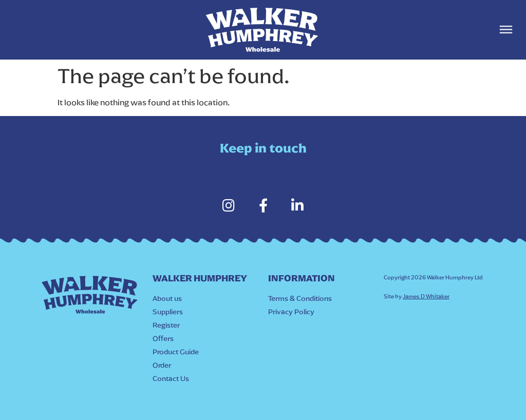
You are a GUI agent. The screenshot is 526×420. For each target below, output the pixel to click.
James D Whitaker (426, 297)
